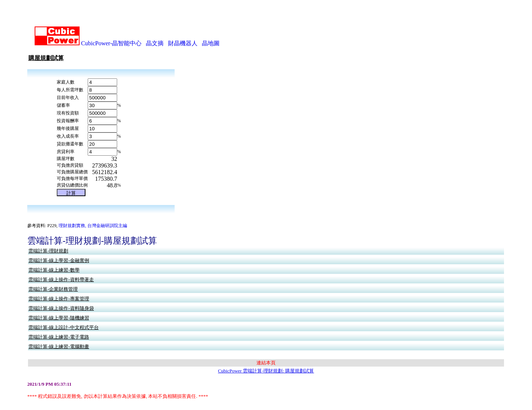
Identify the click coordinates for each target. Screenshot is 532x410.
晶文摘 (155, 33)
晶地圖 (211, 33)
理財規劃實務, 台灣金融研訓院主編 (93, 216)
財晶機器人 (183, 33)
